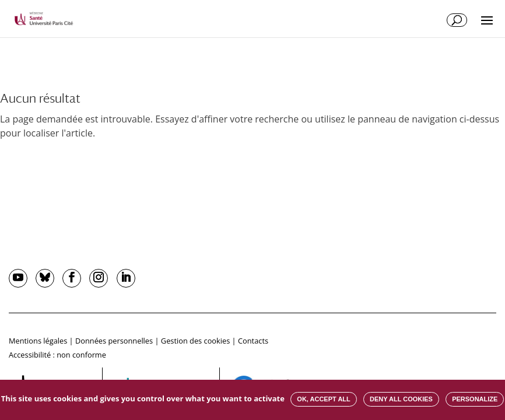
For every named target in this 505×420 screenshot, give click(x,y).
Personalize (475, 399)
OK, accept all (323, 399)
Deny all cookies (401, 399)
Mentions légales (38, 341)
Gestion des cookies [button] (195, 341)
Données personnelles (114, 341)
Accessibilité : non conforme (57, 355)
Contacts (253, 341)
